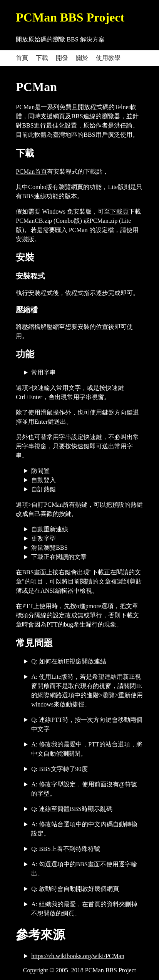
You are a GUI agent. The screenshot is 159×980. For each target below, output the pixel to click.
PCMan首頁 (31, 172)
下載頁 (119, 211)
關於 (82, 58)
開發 (62, 58)
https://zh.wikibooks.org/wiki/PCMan (78, 956)
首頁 (22, 58)
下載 (42, 58)
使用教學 (108, 58)
